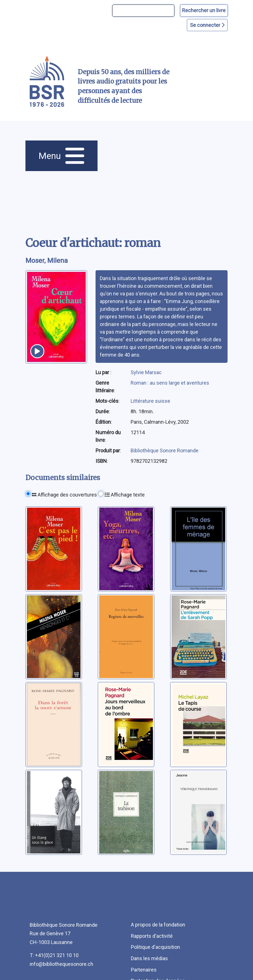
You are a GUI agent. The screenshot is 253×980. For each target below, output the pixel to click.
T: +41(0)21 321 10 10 (54, 955)
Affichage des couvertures (64, 495)
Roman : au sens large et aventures (170, 383)
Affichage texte (125, 495)
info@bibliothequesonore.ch (61, 964)
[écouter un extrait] (37, 351)
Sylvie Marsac (146, 372)
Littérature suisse (150, 401)
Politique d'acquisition (155, 947)
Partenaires (144, 970)
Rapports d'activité (152, 936)
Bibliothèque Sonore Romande (165, 450)
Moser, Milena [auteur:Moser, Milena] (47, 261)
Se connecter (207, 25)
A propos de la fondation (158, 925)
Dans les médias (149, 958)
